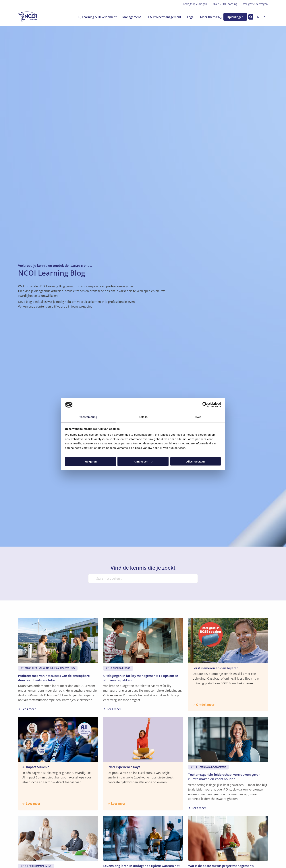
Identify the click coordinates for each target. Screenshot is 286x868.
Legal (187, 17)
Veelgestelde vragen (255, 4)
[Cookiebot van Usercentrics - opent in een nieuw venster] (205, 405)
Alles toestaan (196, 462)
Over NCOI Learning (225, 4)
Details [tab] (143, 417)
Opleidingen (234, 17)
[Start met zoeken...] (143, 579)
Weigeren (91, 462)
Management (128, 17)
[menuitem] (195, 4)
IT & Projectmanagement (160, 17)
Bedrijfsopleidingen (195, 4)
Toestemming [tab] (88, 417)
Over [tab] (198, 417)
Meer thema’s (207, 17)
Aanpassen (143, 462)
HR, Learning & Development (92, 17)
